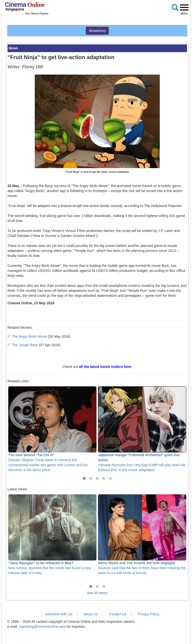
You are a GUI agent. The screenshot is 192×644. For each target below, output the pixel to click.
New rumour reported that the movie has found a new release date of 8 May (52, 535)
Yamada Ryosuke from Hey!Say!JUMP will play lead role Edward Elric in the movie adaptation (142, 429)
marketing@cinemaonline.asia (42, 627)
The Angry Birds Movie (29, 336)
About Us (91, 614)
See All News (97, 593)
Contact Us (118, 614)
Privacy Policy (148, 614)
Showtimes (97, 31)
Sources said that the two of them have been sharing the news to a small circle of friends (142, 535)
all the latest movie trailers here (105, 367)
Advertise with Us (59, 614)
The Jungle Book (25, 345)
